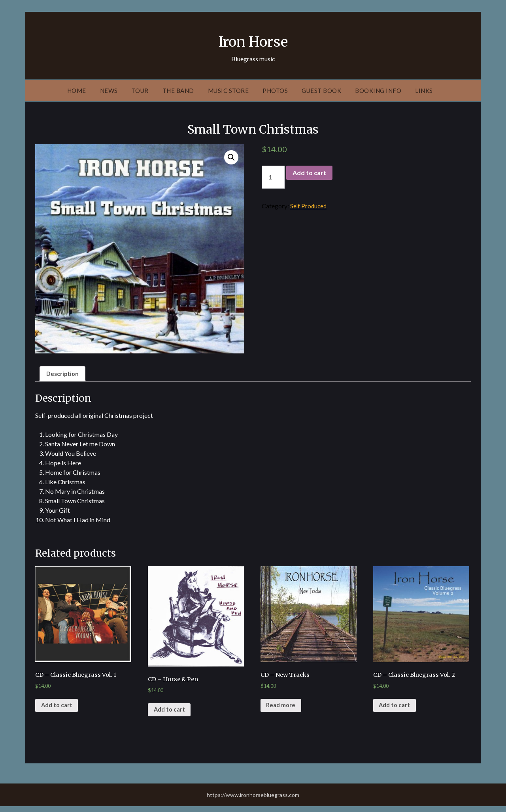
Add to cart (309, 173)
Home (77, 91)
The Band (178, 91)
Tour (140, 91)
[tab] (64, 374)
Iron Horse (253, 40)
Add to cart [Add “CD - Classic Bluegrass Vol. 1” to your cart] (58, 710)
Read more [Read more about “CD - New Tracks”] (283, 710)
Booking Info (378, 91)
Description (64, 374)
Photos (275, 91)
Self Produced (309, 206)
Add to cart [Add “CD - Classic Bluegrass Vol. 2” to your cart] (396, 710)
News (109, 91)
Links (424, 91)
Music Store (228, 91)
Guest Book (321, 91)
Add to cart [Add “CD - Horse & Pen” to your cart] (171, 715)
